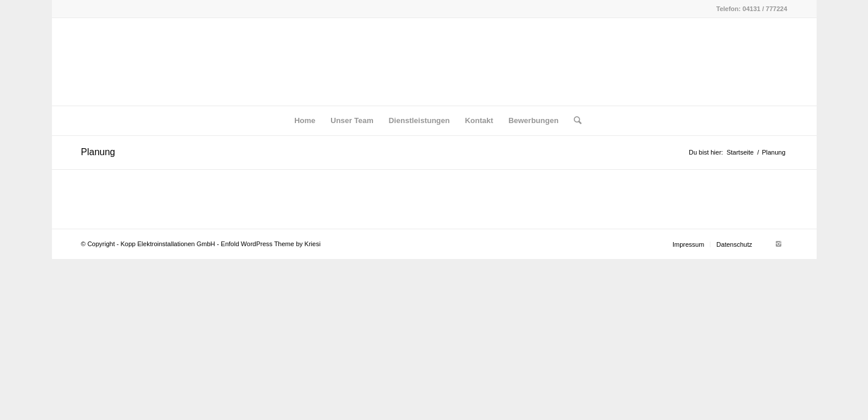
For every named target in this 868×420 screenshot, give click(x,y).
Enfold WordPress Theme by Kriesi (271, 244)
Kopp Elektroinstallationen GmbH (168, 244)
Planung (98, 152)
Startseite (740, 152)
